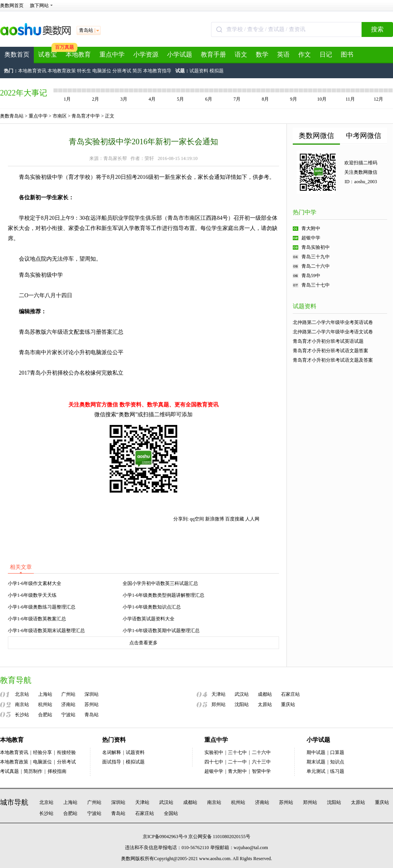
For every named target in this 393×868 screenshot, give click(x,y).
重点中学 (112, 54)
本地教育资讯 (32, 71)
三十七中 (237, 752)
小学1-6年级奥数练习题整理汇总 (42, 607)
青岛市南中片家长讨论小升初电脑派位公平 (71, 352)
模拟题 (217, 71)
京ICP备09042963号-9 (165, 837)
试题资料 (199, 71)
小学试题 (180, 54)
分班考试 (122, 71)
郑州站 (219, 704)
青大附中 (311, 228)
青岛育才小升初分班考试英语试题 (328, 341)
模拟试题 (135, 762)
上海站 (45, 694)
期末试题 (316, 762)
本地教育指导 (157, 71)
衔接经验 (66, 752)
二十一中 (237, 762)
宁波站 (68, 715)
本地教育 (78, 54)
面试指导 (112, 762)
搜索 (377, 29)
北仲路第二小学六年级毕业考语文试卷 (333, 332)
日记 (326, 54)
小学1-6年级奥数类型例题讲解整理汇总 (163, 595)
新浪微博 (215, 519)
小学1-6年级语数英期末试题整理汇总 (46, 631)
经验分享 (42, 752)
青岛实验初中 (316, 247)
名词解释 (112, 752)
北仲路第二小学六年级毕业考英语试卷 (333, 322)
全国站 (171, 813)
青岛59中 (311, 276)
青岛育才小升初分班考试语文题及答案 (333, 360)
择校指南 (57, 771)
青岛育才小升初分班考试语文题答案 (331, 351)
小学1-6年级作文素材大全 (35, 583)
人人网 (252, 519)
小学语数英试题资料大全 (149, 619)
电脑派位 (102, 71)
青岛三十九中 (316, 257)
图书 (347, 54)
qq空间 (197, 519)
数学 (262, 54)
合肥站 (45, 715)
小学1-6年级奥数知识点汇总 (152, 607)
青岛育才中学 (86, 116)
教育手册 (213, 54)
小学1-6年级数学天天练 (32, 595)
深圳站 (92, 694)
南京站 (22, 704)
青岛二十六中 (316, 266)
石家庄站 (290, 694)
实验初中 (214, 752)
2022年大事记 (24, 93)
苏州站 (92, 704)
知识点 (337, 762)
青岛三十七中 (316, 285)
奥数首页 (17, 54)
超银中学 (311, 238)
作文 (305, 54)
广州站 (68, 694)
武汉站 (242, 694)
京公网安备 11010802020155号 (219, 837)
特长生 (84, 71)
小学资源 (146, 54)
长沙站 (22, 715)
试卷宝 (48, 54)
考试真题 (9, 771)
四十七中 (214, 762)
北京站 (22, 694)
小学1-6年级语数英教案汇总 (37, 619)
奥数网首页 (12, 6)
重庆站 (288, 704)
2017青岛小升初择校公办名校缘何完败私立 (71, 373)
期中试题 (316, 752)
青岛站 (92, 715)
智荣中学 (261, 771)
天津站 (219, 694)
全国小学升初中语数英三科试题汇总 (160, 583)
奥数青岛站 (12, 116)
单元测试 (316, 771)
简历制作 (33, 771)
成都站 (265, 694)
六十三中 (261, 762)
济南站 (68, 704)
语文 (241, 54)
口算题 (337, 752)
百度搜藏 (235, 519)
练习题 (337, 771)
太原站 (265, 704)
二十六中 (261, 752)
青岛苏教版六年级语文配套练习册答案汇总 (71, 332)
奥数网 (128, 859)
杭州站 (45, 704)
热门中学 (305, 212)
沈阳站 (242, 704)
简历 (137, 71)
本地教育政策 (62, 71)
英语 (283, 54)
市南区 (60, 116)
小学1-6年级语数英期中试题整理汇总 (161, 631)
